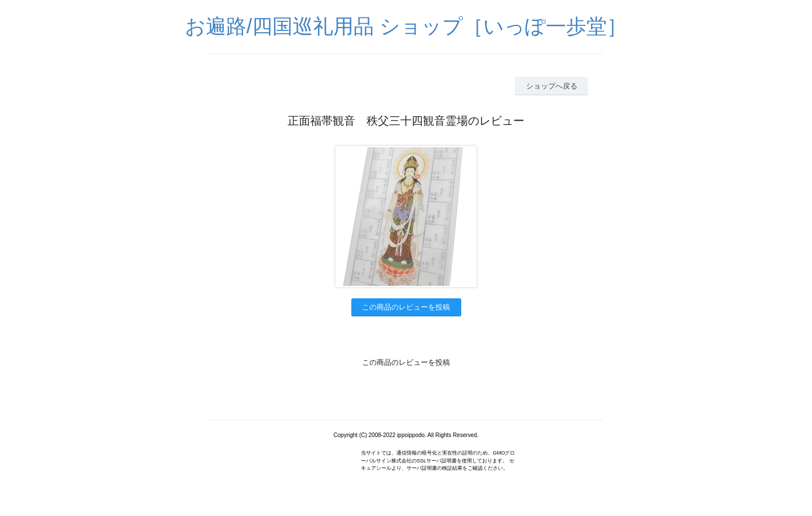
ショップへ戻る (552, 86)
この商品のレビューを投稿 (406, 307)
